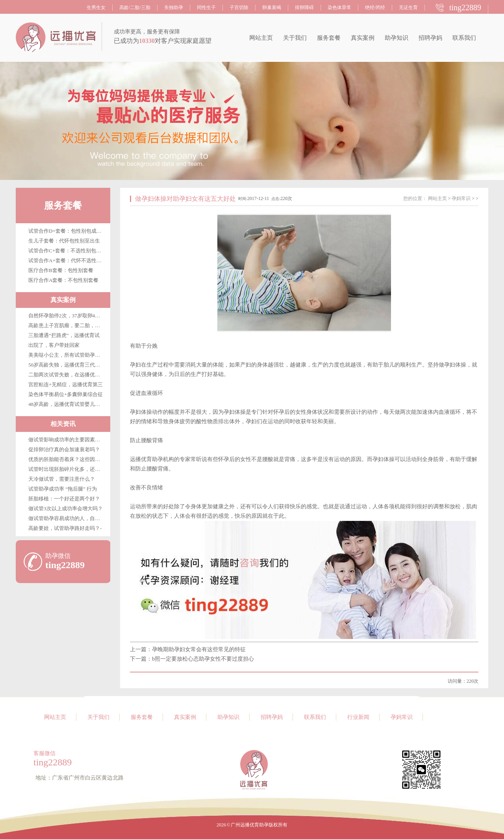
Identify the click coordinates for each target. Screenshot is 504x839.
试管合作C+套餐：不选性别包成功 (67, 251)
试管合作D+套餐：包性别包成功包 (68, 231)
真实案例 (363, 38)
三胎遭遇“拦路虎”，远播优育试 (64, 335)
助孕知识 (397, 38)
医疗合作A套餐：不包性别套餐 (63, 280)
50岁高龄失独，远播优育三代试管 (67, 365)
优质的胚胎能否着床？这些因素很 (67, 459)
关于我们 (295, 38)
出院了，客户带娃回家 (54, 345)
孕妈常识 (461, 198)
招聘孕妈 (430, 38)
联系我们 (464, 38)
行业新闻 (358, 717)
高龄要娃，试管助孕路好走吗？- (65, 528)
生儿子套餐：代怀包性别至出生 (64, 241)
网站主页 (261, 38)
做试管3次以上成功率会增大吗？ (66, 508)
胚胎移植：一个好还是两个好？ (64, 499)
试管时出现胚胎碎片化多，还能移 (67, 469)
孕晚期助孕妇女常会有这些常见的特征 (199, 649)
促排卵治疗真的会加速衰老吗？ (64, 449)
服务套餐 (329, 38)
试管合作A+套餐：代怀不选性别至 (68, 260)
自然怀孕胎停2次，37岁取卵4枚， (67, 316)
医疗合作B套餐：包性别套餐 (61, 270)
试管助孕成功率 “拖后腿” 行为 (63, 489)
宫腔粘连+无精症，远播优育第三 (66, 384)
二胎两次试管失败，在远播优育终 (67, 375)
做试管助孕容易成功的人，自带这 (67, 518)
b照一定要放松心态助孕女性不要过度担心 (203, 659)
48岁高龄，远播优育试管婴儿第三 (67, 404)
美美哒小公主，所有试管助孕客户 (67, 355)
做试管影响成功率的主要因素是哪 (67, 440)
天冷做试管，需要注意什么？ (62, 479)
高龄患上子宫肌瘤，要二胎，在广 (67, 325)
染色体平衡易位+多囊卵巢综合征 (66, 394)
